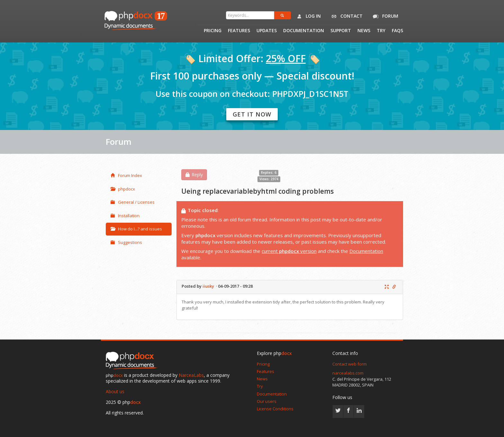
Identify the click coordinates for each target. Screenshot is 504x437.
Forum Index (126, 175)
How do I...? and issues (136, 229)
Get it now (252, 114)
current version (289, 251)
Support (341, 31)
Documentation (304, 31)
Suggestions (126, 242)
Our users (267, 401)
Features (239, 31)
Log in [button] (307, 16)
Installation (125, 216)
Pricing (213, 31)
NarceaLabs (191, 375)
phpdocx (123, 189)
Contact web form (350, 364)
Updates (267, 31)
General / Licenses (133, 202)
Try (381, 31)
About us (115, 391)
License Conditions (275, 409)
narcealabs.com (348, 373)
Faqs (397, 31)
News (364, 31)
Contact (346, 16)
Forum (384, 16)
